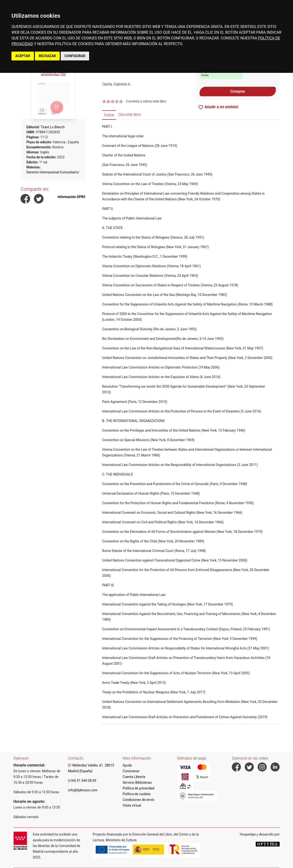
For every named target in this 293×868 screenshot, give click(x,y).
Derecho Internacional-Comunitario (52, 172)
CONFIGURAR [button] (75, 56)
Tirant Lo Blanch (52, 127)
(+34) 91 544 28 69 (82, 781)
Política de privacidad (138, 788)
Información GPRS (71, 197)
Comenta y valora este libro (146, 101)
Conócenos (131, 771)
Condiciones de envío (138, 800)
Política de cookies (137, 794)
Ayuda (127, 765)
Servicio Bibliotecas (137, 782)
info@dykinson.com (83, 790)
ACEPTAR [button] (23, 56)
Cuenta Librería (134, 777)
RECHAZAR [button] (47, 56)
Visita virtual (132, 805)
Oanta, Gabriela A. (117, 84)
